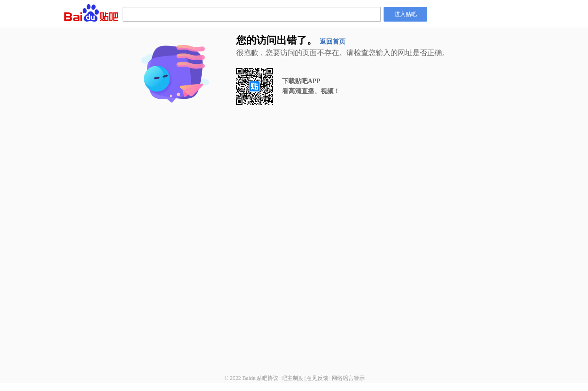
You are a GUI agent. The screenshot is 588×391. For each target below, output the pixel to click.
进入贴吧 (406, 14)
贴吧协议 (267, 378)
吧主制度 (293, 378)
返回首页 (333, 42)
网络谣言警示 (348, 378)
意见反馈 (317, 378)
